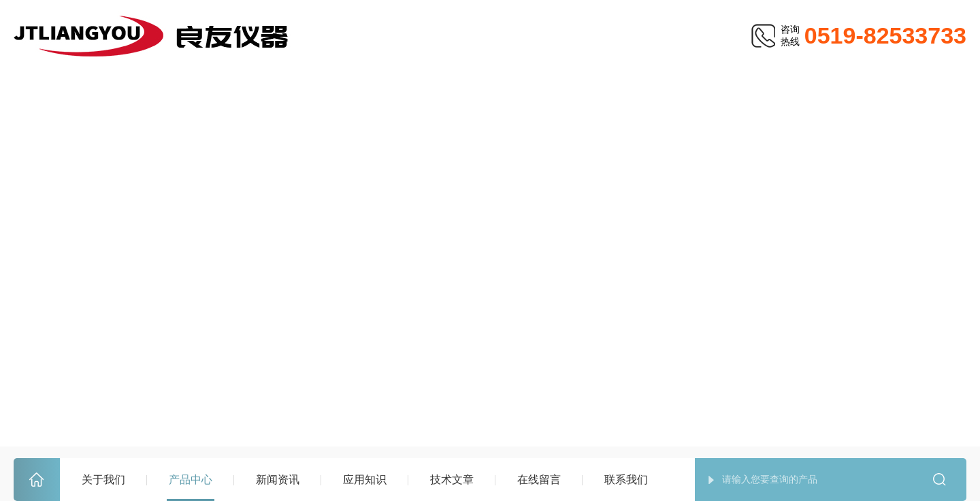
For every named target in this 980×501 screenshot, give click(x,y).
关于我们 (103, 480)
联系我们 (626, 480)
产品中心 (191, 480)
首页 (37, 480)
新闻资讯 (278, 480)
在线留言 (539, 480)
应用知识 (365, 480)
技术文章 (452, 480)
